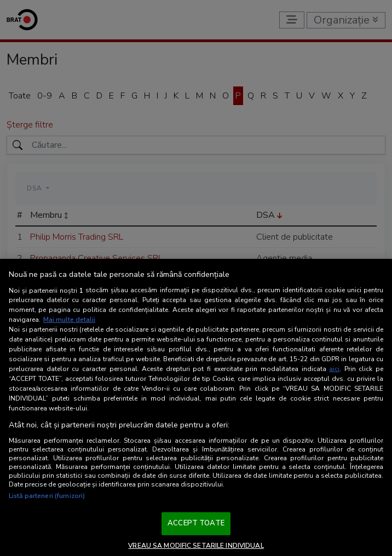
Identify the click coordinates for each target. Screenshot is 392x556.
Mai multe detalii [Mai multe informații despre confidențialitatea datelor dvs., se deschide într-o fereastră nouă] (69, 320)
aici (334, 369)
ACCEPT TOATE (196, 523)
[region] (196, 407)
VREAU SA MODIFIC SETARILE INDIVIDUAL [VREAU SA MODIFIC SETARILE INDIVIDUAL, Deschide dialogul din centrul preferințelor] (196, 546)
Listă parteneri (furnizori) (47, 496)
